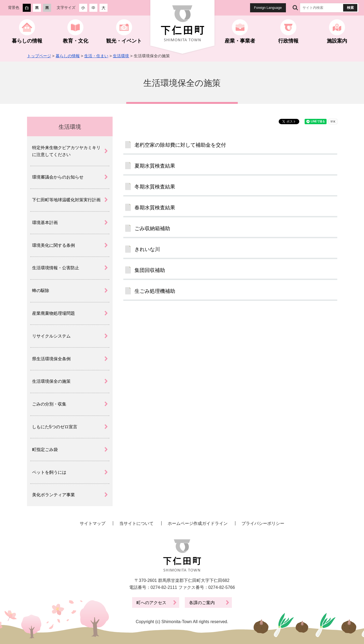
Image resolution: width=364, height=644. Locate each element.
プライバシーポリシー (263, 523)
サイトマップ (93, 523)
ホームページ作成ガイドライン (198, 523)
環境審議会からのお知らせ (58, 177)
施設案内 (337, 41)
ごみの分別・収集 (49, 404)
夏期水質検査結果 (155, 166)
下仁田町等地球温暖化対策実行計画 (66, 200)
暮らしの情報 (27, 41)
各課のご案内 (202, 603)
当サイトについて (136, 523)
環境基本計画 (45, 223)
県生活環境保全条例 (51, 359)
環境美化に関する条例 (53, 245)
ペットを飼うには (49, 472)
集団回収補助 (150, 270)
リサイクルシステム (51, 336)
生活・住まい (96, 56)
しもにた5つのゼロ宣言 (55, 427)
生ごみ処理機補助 (155, 291)
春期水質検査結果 (155, 208)
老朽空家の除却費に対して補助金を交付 (180, 145)
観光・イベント (124, 41)
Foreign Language (268, 8)
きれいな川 (147, 249)
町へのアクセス (151, 603)
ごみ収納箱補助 (152, 228)
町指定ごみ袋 (45, 450)
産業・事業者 (240, 41)
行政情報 (288, 41)
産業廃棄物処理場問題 (53, 313)
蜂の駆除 (41, 291)
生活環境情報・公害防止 (56, 268)
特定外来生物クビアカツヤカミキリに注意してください (66, 151)
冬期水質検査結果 (155, 187)
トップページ (39, 56)
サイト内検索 (296, 8)
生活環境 (121, 56)
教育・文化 (76, 41)
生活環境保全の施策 (51, 381)
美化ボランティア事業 (53, 495)
